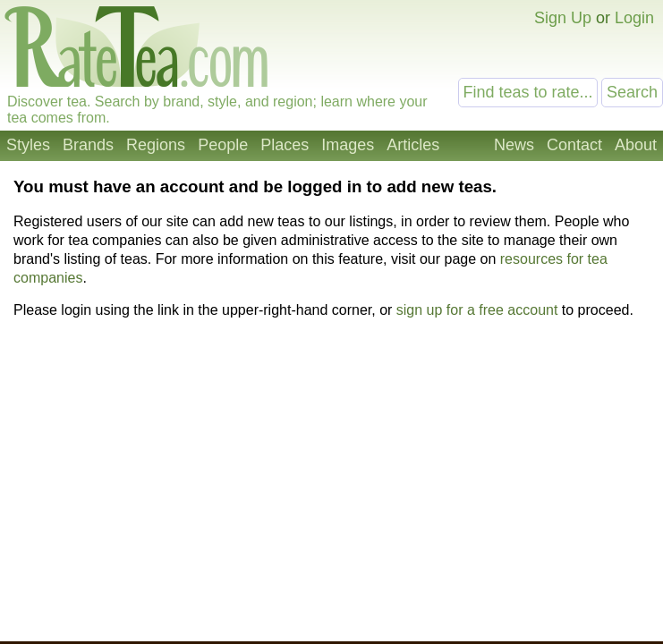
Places (285, 145)
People (223, 145)
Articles (413, 145)
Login (634, 18)
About (636, 145)
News (514, 145)
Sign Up (563, 18)
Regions (156, 145)
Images (348, 145)
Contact (574, 145)
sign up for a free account (477, 310)
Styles (28, 145)
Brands (88, 145)
